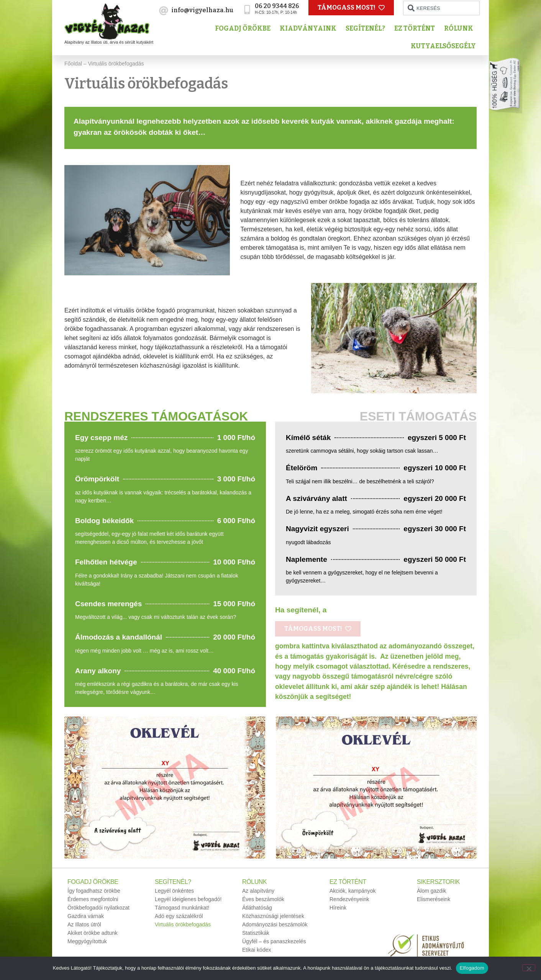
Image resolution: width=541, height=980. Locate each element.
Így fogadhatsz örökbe (94, 891)
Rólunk (461, 29)
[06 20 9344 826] (247, 10)
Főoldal (73, 64)
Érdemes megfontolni (93, 899)
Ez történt (416, 29)
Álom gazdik (431, 891)
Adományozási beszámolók (275, 924)
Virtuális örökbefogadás (183, 924)
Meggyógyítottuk (87, 941)
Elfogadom (472, 968)
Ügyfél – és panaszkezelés (274, 941)
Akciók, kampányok (353, 891)
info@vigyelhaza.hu (202, 10)
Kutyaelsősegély (445, 46)
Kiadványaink (310, 29)
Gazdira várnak (86, 916)
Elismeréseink (434, 899)
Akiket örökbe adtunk (93, 933)
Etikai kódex (257, 950)
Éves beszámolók (263, 899)
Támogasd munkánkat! (182, 908)
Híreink (338, 908)
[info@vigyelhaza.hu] (164, 11)
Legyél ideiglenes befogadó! (188, 899)
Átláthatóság (257, 908)
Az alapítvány (258, 891)
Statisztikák (256, 933)
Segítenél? (367, 29)
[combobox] (441, 8)
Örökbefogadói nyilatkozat (98, 908)
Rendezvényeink (349, 899)
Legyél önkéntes (174, 891)
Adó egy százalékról (179, 916)
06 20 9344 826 (277, 6)
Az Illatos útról (84, 924)
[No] (529, 968)
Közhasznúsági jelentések (273, 916)
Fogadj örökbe (245, 29)
